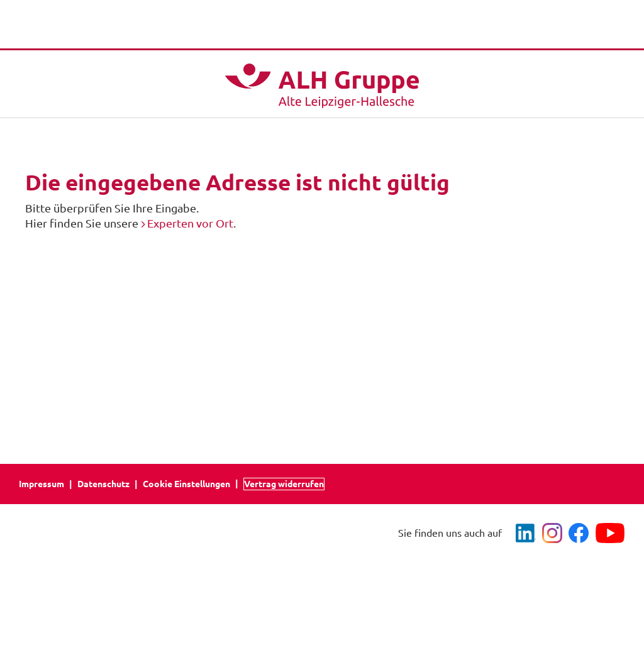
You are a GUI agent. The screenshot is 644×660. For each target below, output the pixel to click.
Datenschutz (103, 484)
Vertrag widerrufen (284, 484)
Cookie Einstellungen (186, 484)
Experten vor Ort (190, 223)
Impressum (42, 484)
